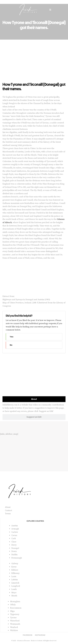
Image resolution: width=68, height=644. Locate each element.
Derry (14, 545)
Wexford (14, 627)
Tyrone (13, 618)
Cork (14, 538)
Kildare (15, 570)
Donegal (15, 548)
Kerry (14, 567)
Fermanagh (17, 558)
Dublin (14, 555)
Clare (14, 542)
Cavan (14, 535)
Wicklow (14, 630)
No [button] (11, 345)
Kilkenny (15, 573)
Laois (14, 576)
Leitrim (15, 580)
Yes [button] (12, 337)
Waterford (15, 621)
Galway (15, 564)
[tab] (34, 399)
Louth (14, 589)
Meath (14, 596)
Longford (16, 586)
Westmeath (15, 624)
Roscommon (16, 608)
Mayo (14, 593)
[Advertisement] (34, 64)
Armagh (15, 529)
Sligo (12, 611)
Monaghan (15, 601)
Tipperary (15, 614)
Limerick (15, 583)
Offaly (13, 605)
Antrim (15, 526)
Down (14, 551)
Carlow (15, 532)
